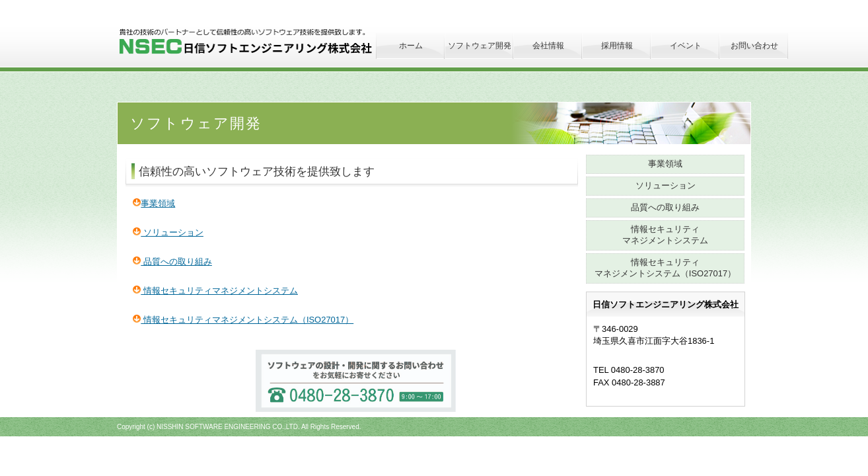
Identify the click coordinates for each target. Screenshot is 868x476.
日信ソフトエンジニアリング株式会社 (264, 42)
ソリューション (168, 232)
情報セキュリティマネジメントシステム (215, 291)
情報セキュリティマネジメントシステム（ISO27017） (243, 320)
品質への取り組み (172, 261)
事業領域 (154, 203)
